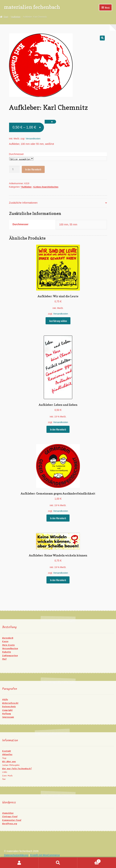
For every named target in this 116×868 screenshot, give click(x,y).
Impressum (8, 717)
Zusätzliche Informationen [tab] (23, 203)
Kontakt (7, 751)
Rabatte (7, 652)
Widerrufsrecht (10, 703)
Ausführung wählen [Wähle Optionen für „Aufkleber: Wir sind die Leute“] (58, 321)
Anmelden (8, 813)
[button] (102, 38)
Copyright (7, 710)
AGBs (5, 699)
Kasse (5, 641)
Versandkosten (33, 139)
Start (6, 17)
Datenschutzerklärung (16, 855)
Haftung (7, 714)
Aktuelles (7, 754)
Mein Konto (8, 645)
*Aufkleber (16, 17)
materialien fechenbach (32, 7)
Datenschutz (9, 707)
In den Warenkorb (33, 169)
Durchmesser (16, 154)
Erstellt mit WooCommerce (45, 855)
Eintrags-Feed (10, 817)
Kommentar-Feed (12, 820)
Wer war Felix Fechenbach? (17, 769)
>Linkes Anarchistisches (46, 187)
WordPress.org (10, 824)
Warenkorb (8, 638)
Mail (4, 659)
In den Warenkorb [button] (58, 429)
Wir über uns (9, 762)
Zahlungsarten (10, 656)
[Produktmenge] (14, 169)
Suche (58, 863)
